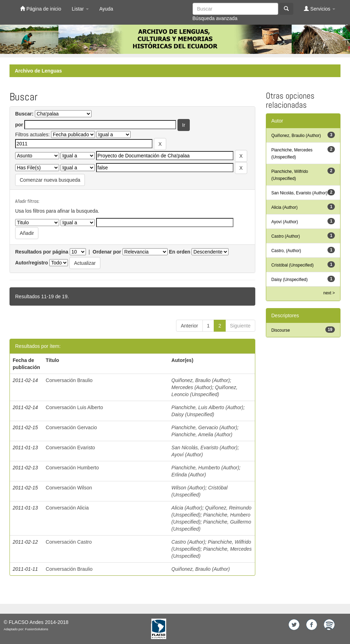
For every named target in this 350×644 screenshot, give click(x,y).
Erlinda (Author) (189, 475)
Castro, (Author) (286, 251)
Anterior (189, 326)
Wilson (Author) (188, 488)
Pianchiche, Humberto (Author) (205, 468)
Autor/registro (32, 263)
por (19, 125)
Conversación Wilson (69, 488)
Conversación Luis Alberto (74, 407)
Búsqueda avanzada (215, 18)
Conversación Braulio (69, 380)
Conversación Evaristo (70, 448)
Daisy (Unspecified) (193, 414)
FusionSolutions (37, 629)
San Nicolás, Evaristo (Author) (205, 448)
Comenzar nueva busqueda (50, 180)
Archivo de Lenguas (38, 71)
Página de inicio (41, 9)
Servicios (320, 9)
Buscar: (24, 114)
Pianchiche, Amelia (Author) (202, 434)
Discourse (281, 330)
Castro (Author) (188, 542)
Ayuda (106, 9)
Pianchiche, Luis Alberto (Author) (207, 407)
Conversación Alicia (67, 508)
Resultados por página (42, 252)
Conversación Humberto (72, 468)
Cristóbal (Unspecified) (293, 265)
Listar (80, 9)
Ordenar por (107, 252)
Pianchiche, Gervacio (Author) (204, 427)
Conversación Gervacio (71, 427)
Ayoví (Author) (187, 455)
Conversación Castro (69, 542)
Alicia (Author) (187, 508)
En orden (180, 252)
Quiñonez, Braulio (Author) (201, 380)
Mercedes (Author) (192, 387)
